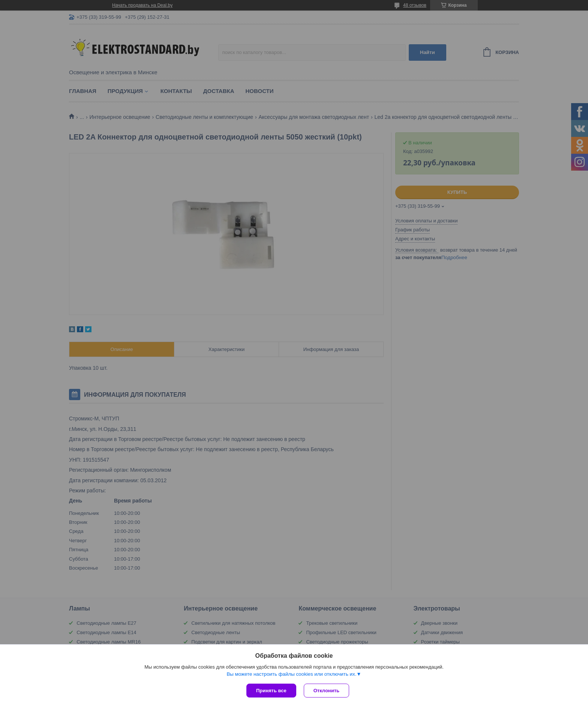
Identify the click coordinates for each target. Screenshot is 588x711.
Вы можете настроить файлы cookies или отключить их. (291, 674)
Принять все (271, 691)
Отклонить (326, 691)
